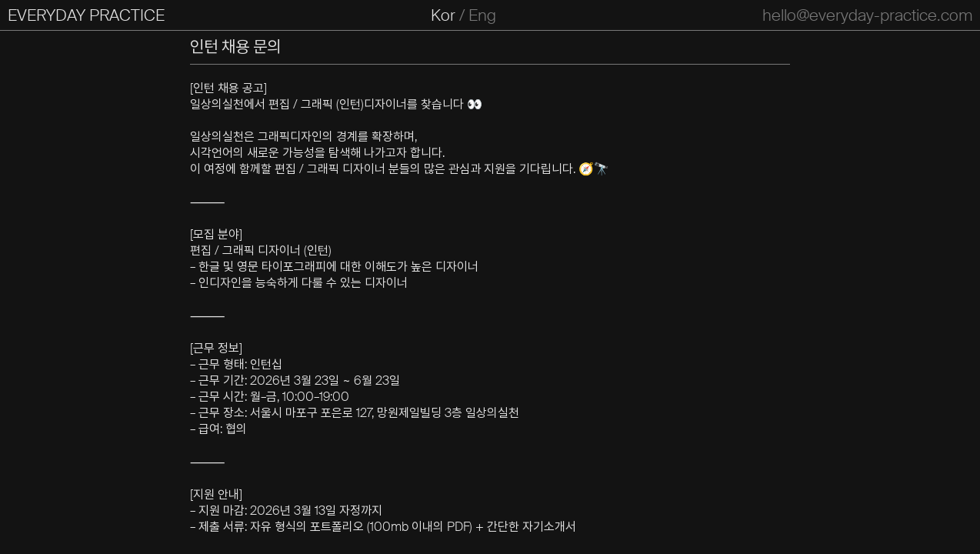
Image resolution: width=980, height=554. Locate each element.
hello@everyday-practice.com (867, 15)
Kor (443, 15)
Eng (482, 15)
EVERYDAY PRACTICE (86, 15)
